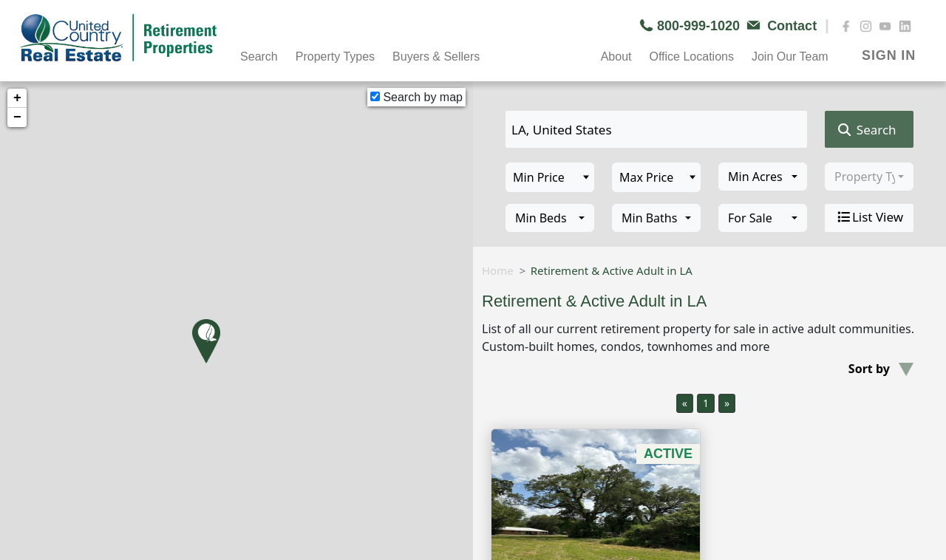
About (616, 57)
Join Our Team (790, 57)
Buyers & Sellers (436, 57)
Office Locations (691, 57)
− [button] (17, 117)
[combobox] (763, 177)
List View (869, 217)
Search (259, 57)
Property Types (335, 57)
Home (498, 270)
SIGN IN (889, 55)
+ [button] (17, 98)
